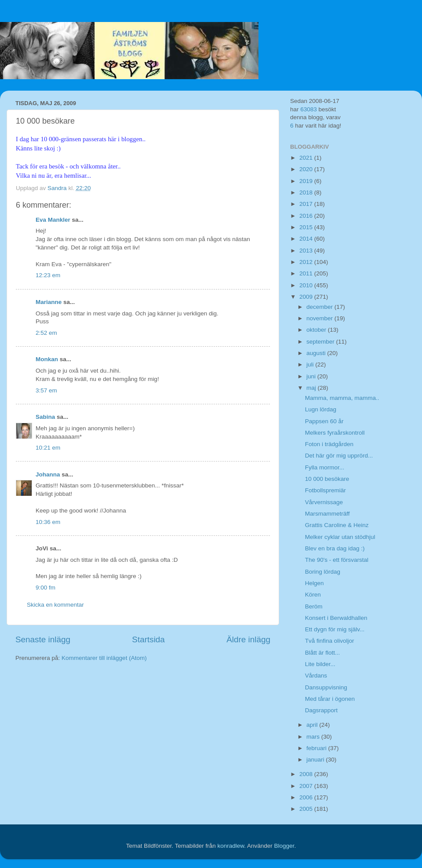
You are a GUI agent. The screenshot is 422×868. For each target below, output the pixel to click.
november (320, 318)
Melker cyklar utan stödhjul (340, 537)
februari (317, 748)
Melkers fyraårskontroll (335, 433)
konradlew (231, 846)
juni (312, 376)
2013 (307, 251)
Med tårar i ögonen (330, 699)
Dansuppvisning (326, 687)
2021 (307, 158)
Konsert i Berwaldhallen (336, 618)
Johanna (48, 474)
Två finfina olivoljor (330, 641)
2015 (307, 227)
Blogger (284, 846)
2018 (307, 192)
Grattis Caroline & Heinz (337, 525)
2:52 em (46, 333)
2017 (307, 204)
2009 (307, 297)
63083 (309, 109)
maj (312, 388)
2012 (307, 262)
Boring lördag (323, 572)
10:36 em (48, 522)
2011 (307, 273)
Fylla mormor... (325, 467)
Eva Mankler (53, 220)
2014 (307, 239)
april (313, 725)
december (320, 307)
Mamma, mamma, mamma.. (342, 398)
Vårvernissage (324, 502)
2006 (307, 797)
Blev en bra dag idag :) (335, 548)
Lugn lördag (321, 409)
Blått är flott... (323, 653)
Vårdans (316, 676)
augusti (317, 353)
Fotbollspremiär (326, 490)
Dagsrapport (321, 710)
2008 (307, 774)
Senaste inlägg (43, 639)
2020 (307, 169)
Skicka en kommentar (55, 605)
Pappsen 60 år (324, 421)
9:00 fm (45, 588)
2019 (307, 181)
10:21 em (48, 448)
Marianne (49, 302)
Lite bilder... (320, 664)
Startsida (148, 639)
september (321, 342)
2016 (307, 216)
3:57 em (46, 390)
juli (311, 364)
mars (314, 737)
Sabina (45, 417)
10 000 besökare (327, 479)
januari (316, 760)
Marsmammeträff (327, 514)
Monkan (47, 359)
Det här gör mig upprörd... (339, 456)
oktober (317, 330)
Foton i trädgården (329, 444)
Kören (313, 595)
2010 (307, 285)
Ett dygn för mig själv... (335, 629)
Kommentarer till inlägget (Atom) (104, 658)
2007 (307, 786)
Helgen (315, 583)
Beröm (314, 606)
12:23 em (48, 275)
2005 (307, 809)
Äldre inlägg (248, 639)
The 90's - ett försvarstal (337, 560)
